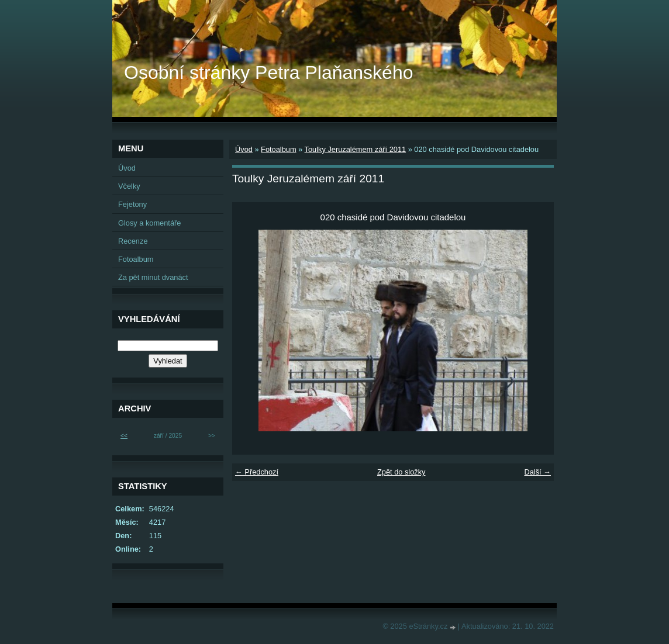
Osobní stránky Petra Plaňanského (269, 72)
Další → (537, 472)
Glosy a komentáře (149, 223)
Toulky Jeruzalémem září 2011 (356, 149)
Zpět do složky (401, 472)
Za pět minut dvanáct (153, 277)
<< (124, 436)
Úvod (244, 149)
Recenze (133, 241)
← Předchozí (257, 472)
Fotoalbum (278, 149)
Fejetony (132, 204)
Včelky (129, 186)
